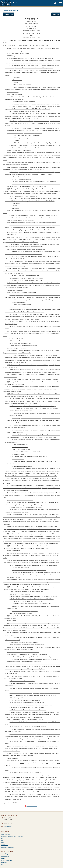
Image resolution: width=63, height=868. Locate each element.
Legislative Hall (8, 827)
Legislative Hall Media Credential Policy (12, 836)
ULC (3, 841)
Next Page (56, 14)
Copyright (4, 863)
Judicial (3, 858)
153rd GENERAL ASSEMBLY (11, 10)
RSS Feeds (4, 845)
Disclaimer (4, 865)
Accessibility (5, 854)
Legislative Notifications (8, 847)
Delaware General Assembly (9, 3)
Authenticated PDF (32, 806)
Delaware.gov (5, 856)
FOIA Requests (6, 834)
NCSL (3, 843)
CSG (3, 838)
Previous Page (9, 14)
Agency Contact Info (7, 860)
